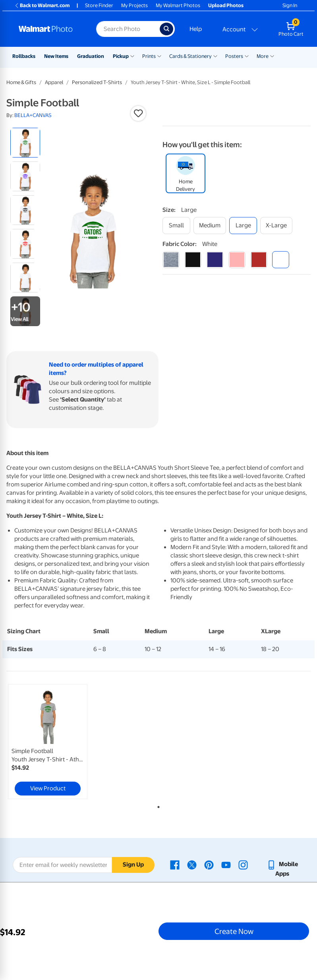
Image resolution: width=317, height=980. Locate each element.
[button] (138, 113)
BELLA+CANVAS (33, 115)
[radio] (25, 143)
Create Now (234, 931)
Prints (149, 56)
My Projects (134, 5)
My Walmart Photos (178, 5)
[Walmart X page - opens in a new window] (192, 864)
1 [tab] (157, 805)
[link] (48, 742)
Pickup (121, 56)
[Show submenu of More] (272, 56)
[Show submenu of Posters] (247, 56)
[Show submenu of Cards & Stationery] (215, 56)
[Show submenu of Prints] (159, 56)
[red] (259, 260)
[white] (281, 260)
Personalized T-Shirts (97, 82)
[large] (243, 226)
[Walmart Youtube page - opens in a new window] (226, 864)
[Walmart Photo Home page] (49, 29)
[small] (176, 226)
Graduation (91, 56)
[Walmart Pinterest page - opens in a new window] (209, 864)
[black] (193, 260)
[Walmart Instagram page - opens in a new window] (243, 864)
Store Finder (99, 5)
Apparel (54, 82)
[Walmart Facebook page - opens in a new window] (175, 864)
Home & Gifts (21, 82)
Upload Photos (226, 5)
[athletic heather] (171, 260)
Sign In (290, 5)
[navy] (215, 260)
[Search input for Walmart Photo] (128, 29)
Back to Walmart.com (42, 5)
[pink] (237, 260)
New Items (56, 56)
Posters (234, 56)
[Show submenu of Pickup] (132, 56)
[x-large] (276, 226)
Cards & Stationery (190, 56)
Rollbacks (24, 56)
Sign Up (133, 865)
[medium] (210, 226)
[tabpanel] (57, 742)
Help (196, 29)
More (263, 56)
